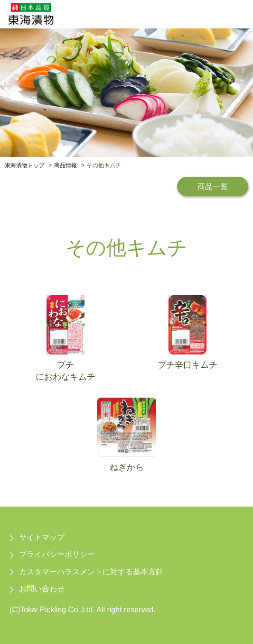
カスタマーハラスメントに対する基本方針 (91, 572)
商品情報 (66, 165)
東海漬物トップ (25, 165)
